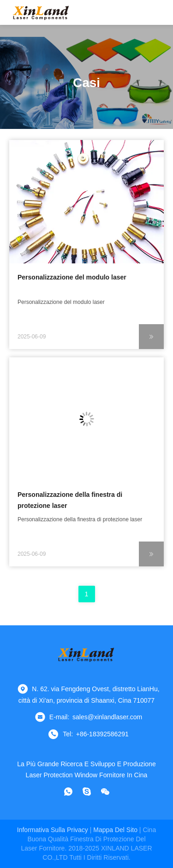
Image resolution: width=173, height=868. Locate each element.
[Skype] (87, 792)
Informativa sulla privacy (53, 830)
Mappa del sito (115, 830)
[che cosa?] (68, 792)
